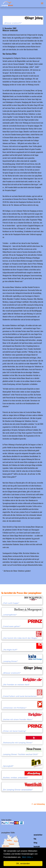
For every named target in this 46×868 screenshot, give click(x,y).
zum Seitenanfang (38, 804)
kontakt (37, 846)
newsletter (38, 835)
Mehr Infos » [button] (28, 857)
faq (35, 839)
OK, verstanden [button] (23, 864)
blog (36, 842)
